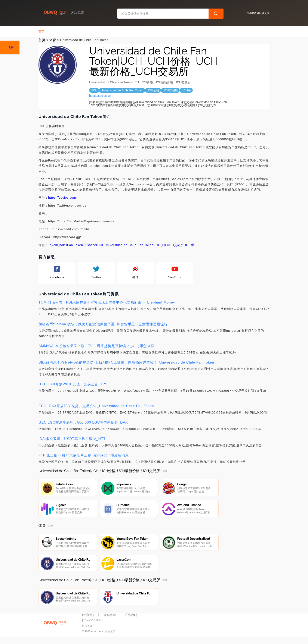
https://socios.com (101, 96)
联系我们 (88, 621)
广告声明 (131, 621)
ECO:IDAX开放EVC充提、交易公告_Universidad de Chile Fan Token (96, 406)
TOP (11, 47)
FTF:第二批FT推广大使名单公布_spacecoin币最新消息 (84, 455)
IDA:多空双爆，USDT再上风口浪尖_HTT (72, 439)
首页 (41, 31)
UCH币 (189, 245)
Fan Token (75, 245)
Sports (62, 245)
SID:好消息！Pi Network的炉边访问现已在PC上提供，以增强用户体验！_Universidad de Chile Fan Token (126, 362)
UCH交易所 (175, 245)
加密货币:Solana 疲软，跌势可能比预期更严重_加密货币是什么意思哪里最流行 (103, 324)
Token (53, 245)
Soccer (92, 245)
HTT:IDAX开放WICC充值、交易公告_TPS (73, 384)
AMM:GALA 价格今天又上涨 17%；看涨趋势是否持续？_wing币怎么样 (96, 346)
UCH (101, 245)
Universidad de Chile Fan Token (129, 245)
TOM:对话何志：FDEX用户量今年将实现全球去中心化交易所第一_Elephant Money (107, 302)
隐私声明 (110, 621)
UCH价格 (160, 245)
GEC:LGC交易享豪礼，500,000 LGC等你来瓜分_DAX (83, 422)
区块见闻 (110, 637)
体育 (53, 40)
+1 (85, 245)
